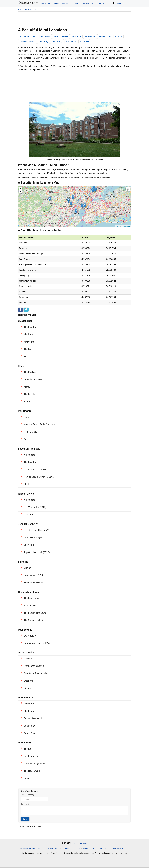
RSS (128, 849)
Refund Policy (88, 849)
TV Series (75, 3)
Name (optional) (27, 795)
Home (21, 10)
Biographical (25, 37)
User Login (118, 3)
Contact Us (101, 849)
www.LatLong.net (80, 843)
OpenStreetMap (126, 227)
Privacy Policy (53, 849)
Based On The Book (64, 37)
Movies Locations (32, 10)
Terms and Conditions (71, 849)
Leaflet (117, 227)
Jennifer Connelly (110, 37)
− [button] (21, 192)
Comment (25, 804)
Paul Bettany (45, 42)
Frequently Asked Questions (33, 849)
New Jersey (89, 42)
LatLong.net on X (116, 849)
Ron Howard (47, 37)
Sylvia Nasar (80, 37)
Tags (94, 3)
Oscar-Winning (60, 42)
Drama (36, 37)
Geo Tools (45, 3)
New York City (75, 42)
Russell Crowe (94, 37)
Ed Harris (125, 37)
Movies (86, 3)
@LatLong (104, 3)
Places (65, 3)
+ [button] (21, 189)
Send (25, 819)
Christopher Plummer (28, 42)
